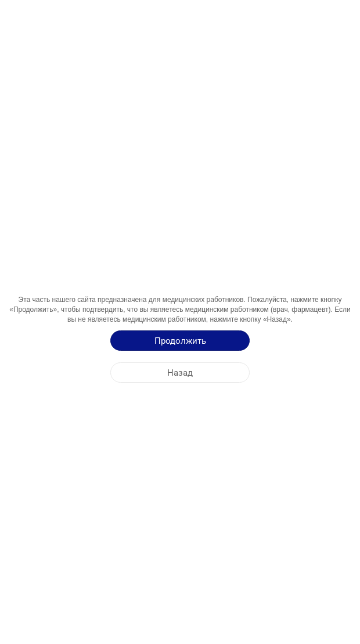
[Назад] (180, 373)
